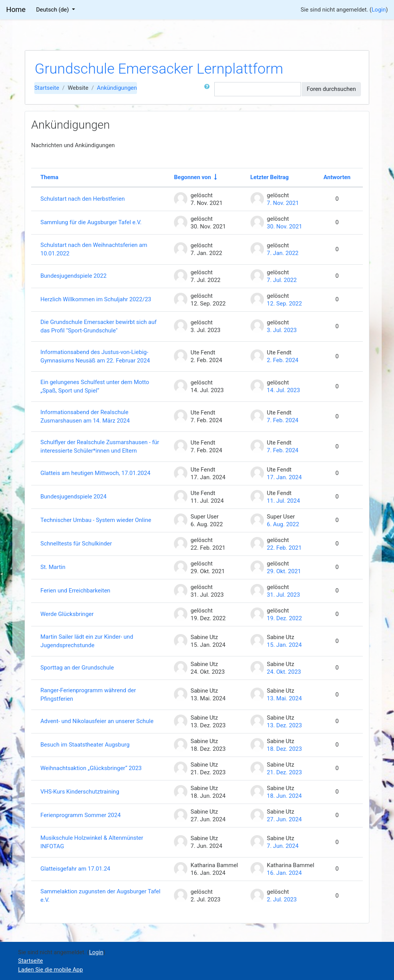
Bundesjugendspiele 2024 (73, 497)
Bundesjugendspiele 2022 (73, 276)
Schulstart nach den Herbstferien (83, 199)
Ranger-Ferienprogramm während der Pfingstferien (88, 695)
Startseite (47, 88)
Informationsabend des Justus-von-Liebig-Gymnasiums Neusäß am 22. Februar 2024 (95, 357)
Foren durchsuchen (331, 89)
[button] (209, 89)
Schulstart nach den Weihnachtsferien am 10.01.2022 (94, 249)
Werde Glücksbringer (67, 614)
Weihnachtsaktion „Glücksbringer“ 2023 (91, 768)
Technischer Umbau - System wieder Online (96, 520)
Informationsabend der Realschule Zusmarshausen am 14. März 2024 (85, 417)
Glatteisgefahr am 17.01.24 (75, 869)
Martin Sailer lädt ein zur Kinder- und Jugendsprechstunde (87, 641)
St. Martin (53, 567)
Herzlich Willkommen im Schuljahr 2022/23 (96, 299)
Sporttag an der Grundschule (77, 668)
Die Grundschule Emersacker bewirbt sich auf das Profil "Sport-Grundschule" (98, 326)
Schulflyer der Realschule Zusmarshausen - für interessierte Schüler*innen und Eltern (100, 447)
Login (379, 10)
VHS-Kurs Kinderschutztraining (80, 792)
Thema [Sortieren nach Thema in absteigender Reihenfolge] (49, 177)
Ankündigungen (117, 88)
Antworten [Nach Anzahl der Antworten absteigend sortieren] (337, 177)
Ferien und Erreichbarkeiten (75, 591)
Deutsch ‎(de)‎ (53, 10)
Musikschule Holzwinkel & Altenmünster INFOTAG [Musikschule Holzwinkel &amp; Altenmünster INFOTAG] (92, 842)
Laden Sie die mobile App (50, 970)
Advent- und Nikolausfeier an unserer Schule (97, 721)
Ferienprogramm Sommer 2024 (81, 815)
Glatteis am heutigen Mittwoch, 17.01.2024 (95, 473)
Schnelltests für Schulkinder (76, 544)
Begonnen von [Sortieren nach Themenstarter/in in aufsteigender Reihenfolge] (192, 177)
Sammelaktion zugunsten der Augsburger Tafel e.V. (100, 896)
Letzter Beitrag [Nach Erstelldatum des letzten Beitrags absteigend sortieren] (270, 177)
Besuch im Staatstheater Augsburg (85, 745)
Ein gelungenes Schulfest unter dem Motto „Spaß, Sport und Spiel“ (95, 387)
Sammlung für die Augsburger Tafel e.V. (91, 222)
